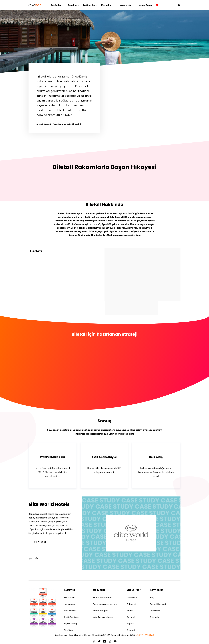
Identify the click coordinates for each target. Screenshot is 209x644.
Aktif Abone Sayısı (104, 457)
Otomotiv (132, 630)
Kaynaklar (107, 5)
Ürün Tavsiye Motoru (103, 617)
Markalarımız (70, 611)
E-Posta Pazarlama (103, 598)
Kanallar (72, 5)
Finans (130, 611)
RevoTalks (155, 611)
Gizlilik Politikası (71, 617)
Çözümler (56, 5)
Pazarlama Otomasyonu (105, 604)
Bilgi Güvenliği (71, 624)
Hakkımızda (125, 5)
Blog (152, 598)
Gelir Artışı (156, 457)
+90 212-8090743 (145, 635)
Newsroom (69, 604)
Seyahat (131, 617)
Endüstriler (89, 5)
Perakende (132, 598)
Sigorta (130, 624)
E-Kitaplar (155, 617)
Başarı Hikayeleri (158, 604)
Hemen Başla (145, 5)
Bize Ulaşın (69, 630)
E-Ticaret (131, 604)
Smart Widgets (101, 611)
